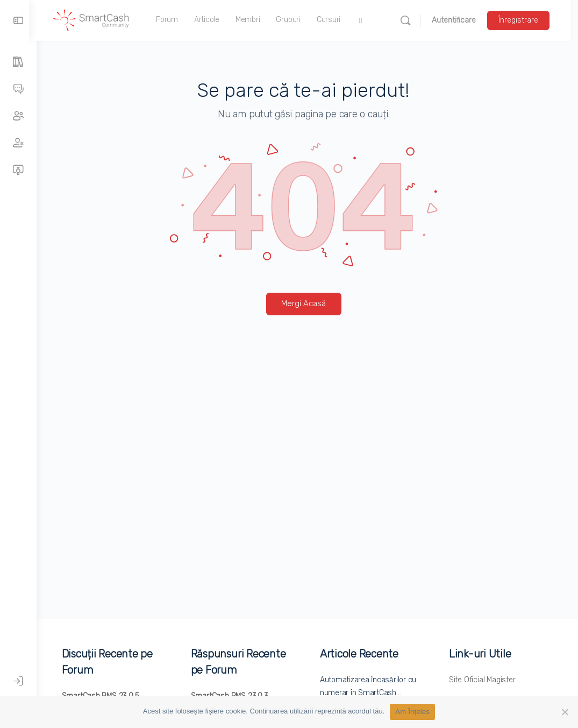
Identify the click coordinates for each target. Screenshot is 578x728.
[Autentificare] (18, 681)
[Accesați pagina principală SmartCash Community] (98, 19)
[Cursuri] (18, 170)
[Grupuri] (18, 116)
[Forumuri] (18, 89)
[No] (565, 712)
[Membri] (18, 143)
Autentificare (461, 20)
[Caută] (412, 20)
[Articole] (18, 62)
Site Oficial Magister (484, 680)
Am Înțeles (412, 712)
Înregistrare (525, 20)
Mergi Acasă (307, 303)
